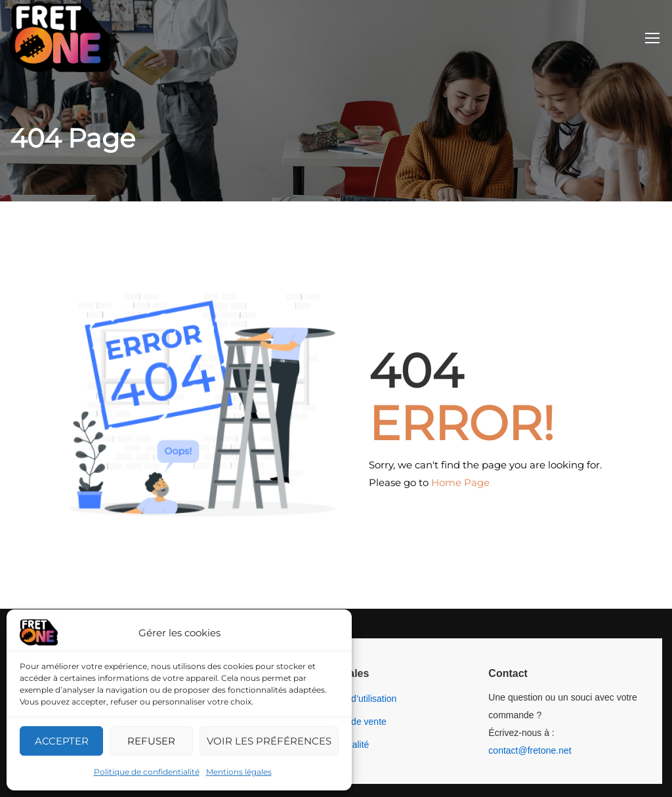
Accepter (62, 741)
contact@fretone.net (530, 750)
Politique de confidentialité (147, 772)
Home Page (460, 482)
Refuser (151, 741)
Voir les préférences (269, 741)
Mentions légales (239, 772)
